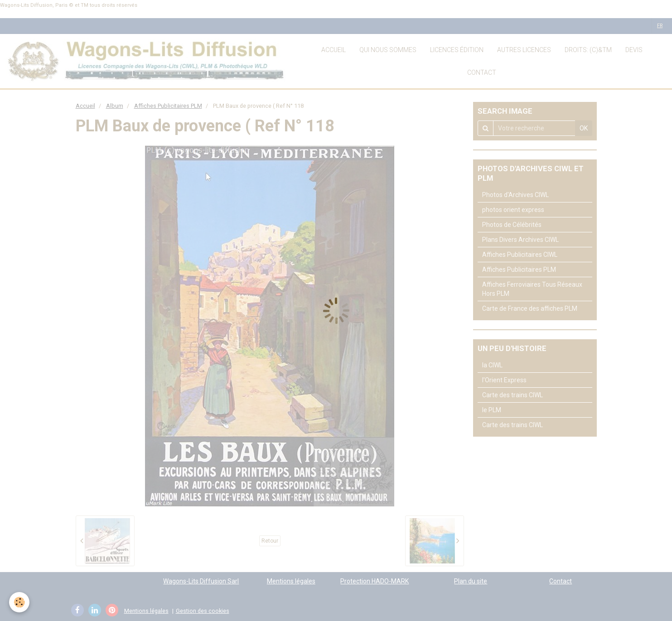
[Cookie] (19, 602)
